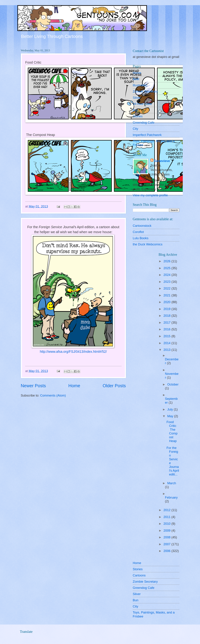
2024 (167, 275)
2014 (167, 343)
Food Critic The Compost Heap (172, 431)
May (171, 416)
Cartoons (139, 575)
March (172, 483)
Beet (136, 79)
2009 (167, 531)
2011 (167, 517)
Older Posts (114, 386)
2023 (167, 282)
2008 (167, 537)
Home (74, 386)
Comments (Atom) (53, 395)
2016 (167, 329)
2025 (167, 268)
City (136, 129)
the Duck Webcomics (148, 244)
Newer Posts (33, 386)
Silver (137, 98)
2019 (167, 309)
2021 (167, 295)
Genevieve (162, 161)
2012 (167, 510)
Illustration (140, 85)
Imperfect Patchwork (147, 135)
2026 (167, 261)
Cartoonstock (142, 226)
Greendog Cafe (144, 122)
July (171, 409)
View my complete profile (150, 195)
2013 (167, 350)
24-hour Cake (142, 104)
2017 (167, 323)
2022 (167, 288)
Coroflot (138, 232)
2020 (167, 302)
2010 (167, 524)
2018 (167, 316)
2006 (167, 551)
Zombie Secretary (145, 91)
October (173, 384)
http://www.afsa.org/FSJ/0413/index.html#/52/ (73, 352)
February (171, 497)
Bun (136, 110)
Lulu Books (141, 238)
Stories (138, 116)
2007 (167, 544)
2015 (167, 336)
